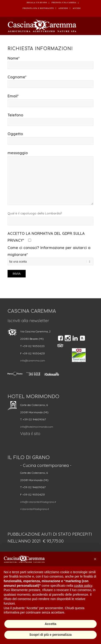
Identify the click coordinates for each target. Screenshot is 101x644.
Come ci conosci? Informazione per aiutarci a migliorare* (50, 261)
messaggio (50, 178)
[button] (95, 559)
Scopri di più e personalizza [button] (50, 635)
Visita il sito (30, 434)
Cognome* (50, 81)
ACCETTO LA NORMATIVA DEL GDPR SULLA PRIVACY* (46, 237)
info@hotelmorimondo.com (37, 427)
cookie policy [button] (83, 586)
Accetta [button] (50, 624)
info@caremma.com (33, 360)
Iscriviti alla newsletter (28, 321)
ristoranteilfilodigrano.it (35, 509)
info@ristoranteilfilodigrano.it (38, 502)
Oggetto (50, 138)
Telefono (50, 119)
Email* (50, 100)
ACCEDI (77, 8)
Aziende (63, 8)
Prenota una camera (64, 3)
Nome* (50, 62)
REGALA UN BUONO (37, 3)
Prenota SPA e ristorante (38, 8)
